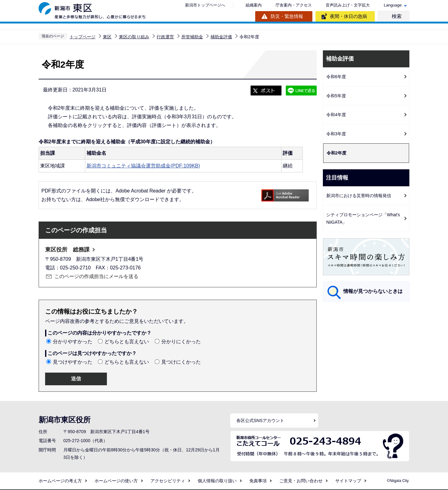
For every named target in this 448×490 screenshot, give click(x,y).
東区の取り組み (134, 37)
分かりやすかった (73, 342)
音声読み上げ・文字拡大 (348, 5)
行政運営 (165, 37)
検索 (397, 16)
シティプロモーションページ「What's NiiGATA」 (363, 219)
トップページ (82, 37)
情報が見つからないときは (373, 291)
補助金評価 (221, 37)
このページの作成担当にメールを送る (96, 276)
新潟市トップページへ (205, 5)
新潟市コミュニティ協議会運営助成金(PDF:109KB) (143, 166)
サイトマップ (348, 481)
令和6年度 (336, 77)
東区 (107, 37)
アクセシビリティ (168, 481)
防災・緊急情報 (287, 16)
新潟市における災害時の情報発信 (359, 196)
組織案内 (254, 5)
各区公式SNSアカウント (260, 420)
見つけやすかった (73, 362)
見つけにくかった (181, 362)
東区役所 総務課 (67, 250)
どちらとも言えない (127, 342)
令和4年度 (336, 115)
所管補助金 (192, 37)
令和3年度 (336, 134)
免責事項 (258, 481)
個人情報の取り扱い (217, 481)
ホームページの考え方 (60, 481)
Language (393, 5)
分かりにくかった (181, 342)
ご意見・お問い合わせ (301, 481)
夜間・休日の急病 (349, 16)
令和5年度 (336, 96)
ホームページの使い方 (116, 481)
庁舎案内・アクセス (294, 5)
